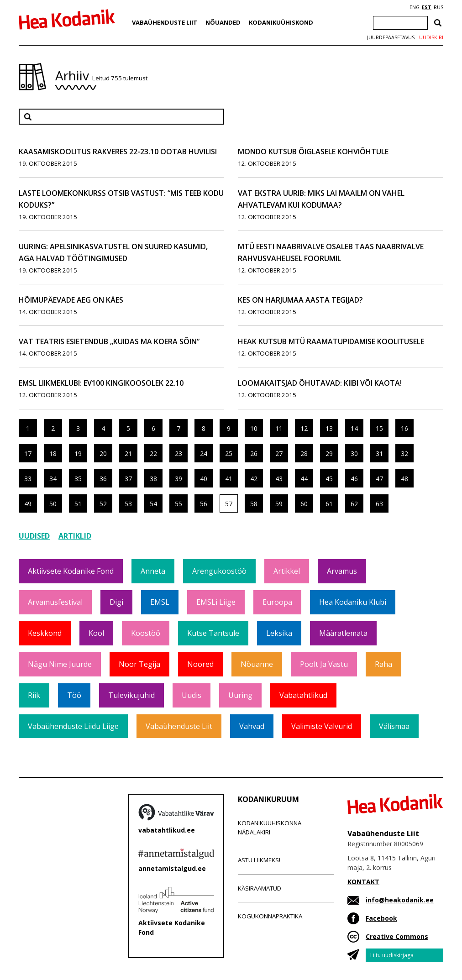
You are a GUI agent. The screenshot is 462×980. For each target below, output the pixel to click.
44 (304, 479)
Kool (96, 633)
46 (354, 479)
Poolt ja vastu (324, 664)
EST (427, 7)
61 (329, 504)
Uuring (240, 695)
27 (279, 453)
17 (28, 453)
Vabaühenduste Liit (165, 22)
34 (53, 479)
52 (103, 504)
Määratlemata (343, 633)
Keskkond (45, 633)
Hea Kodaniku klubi (353, 602)
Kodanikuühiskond (281, 22)
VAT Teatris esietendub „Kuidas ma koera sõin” (109, 341)
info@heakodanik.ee (400, 900)
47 (379, 479)
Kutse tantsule (213, 633)
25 (229, 453)
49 (28, 504)
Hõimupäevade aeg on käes (71, 300)
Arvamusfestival (55, 602)
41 (229, 479)
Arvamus (342, 571)
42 (254, 479)
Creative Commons (397, 936)
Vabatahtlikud (303, 695)
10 (254, 428)
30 (354, 453)
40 (204, 479)
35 (78, 479)
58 (254, 504)
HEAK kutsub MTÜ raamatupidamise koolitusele (331, 341)
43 (279, 479)
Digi (116, 602)
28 (304, 453)
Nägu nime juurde (60, 664)
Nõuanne (257, 664)
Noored (200, 664)
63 (379, 504)
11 (279, 428)
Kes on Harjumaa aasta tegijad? (300, 300)
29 (329, 453)
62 (354, 504)
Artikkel (287, 571)
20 (103, 453)
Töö (74, 695)
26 (254, 453)
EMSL (160, 602)
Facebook (381, 918)
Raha (383, 664)
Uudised (34, 536)
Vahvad (252, 726)
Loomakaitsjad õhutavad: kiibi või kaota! (320, 383)
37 (128, 479)
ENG (415, 7)
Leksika (279, 633)
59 (279, 504)
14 (354, 428)
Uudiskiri (431, 37)
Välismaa (394, 726)
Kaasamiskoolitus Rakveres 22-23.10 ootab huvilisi (118, 152)
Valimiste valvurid (322, 726)
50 (53, 504)
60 (304, 504)
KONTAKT (363, 882)
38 (153, 479)
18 (53, 453)
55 (178, 504)
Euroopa (277, 602)
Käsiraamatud (260, 888)
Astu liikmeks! (259, 860)
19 (78, 453)
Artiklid (75, 536)
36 (103, 479)
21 (128, 453)
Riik (34, 695)
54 (153, 504)
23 (178, 453)
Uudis (192, 695)
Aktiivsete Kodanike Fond (71, 571)
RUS (438, 7)
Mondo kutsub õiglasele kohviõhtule (313, 152)
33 (28, 479)
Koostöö (146, 633)
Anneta (153, 571)
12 (304, 428)
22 (153, 453)
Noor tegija (139, 664)
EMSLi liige (216, 602)
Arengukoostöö (219, 571)
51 (78, 504)
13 (329, 428)
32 (404, 453)
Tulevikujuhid (131, 695)
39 (178, 479)
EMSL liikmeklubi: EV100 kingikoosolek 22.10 (101, 383)
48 (404, 479)
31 (379, 453)
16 (404, 428)
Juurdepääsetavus (391, 37)
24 (204, 453)
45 (329, 479)
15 (379, 428)
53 (128, 504)
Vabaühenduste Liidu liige (73, 726)
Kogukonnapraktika (270, 916)
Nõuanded (223, 22)
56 (204, 504)
